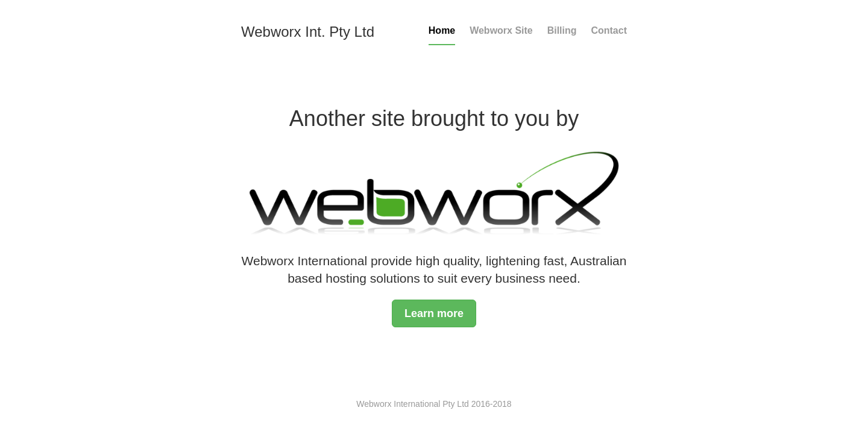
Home (442, 30)
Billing (562, 30)
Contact (609, 30)
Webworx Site (501, 30)
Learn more (434, 313)
